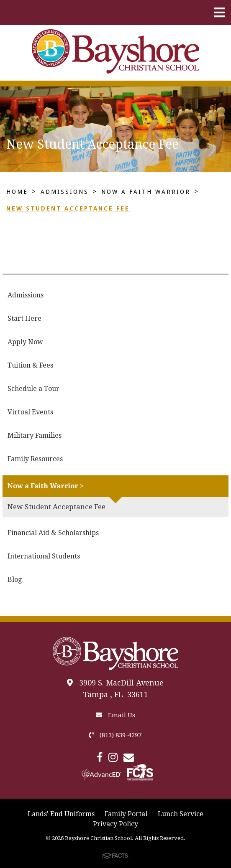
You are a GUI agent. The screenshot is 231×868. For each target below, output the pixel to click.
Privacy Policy (116, 824)
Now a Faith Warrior (146, 192)
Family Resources (35, 459)
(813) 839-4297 (115, 735)
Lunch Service (181, 814)
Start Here (24, 319)
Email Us (116, 715)
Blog (15, 580)
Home (17, 192)
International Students (44, 556)
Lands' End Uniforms (61, 814)
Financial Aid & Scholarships (53, 533)
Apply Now (25, 342)
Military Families (35, 435)
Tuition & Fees (30, 365)
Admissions (65, 192)
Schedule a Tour (33, 389)
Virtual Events (30, 412)
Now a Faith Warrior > (46, 486)
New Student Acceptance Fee (68, 208)
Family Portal (126, 814)
